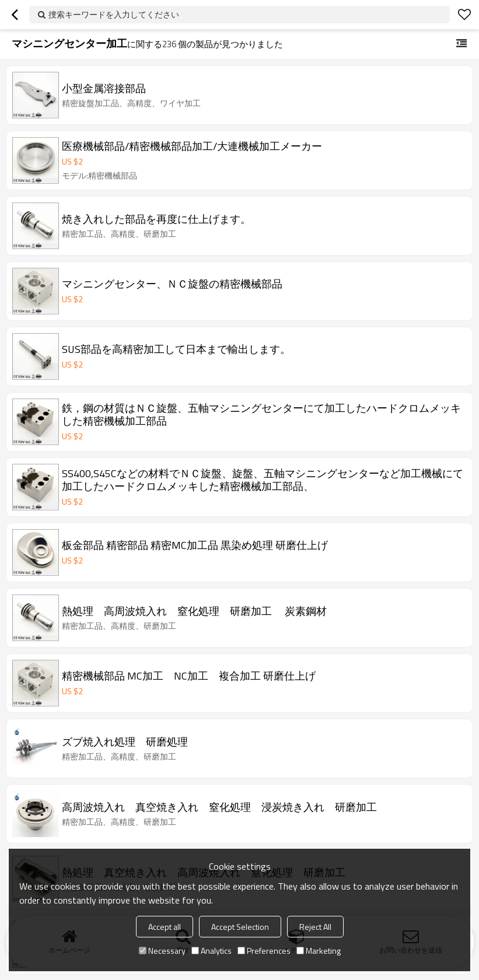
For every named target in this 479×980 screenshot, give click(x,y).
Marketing (319, 951)
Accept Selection (240, 927)
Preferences (264, 951)
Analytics (211, 951)
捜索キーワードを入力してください (114, 14)
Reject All (315, 927)
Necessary (162, 951)
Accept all (165, 927)
